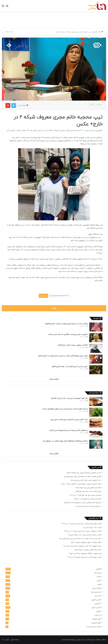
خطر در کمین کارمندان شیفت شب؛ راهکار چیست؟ (84, 535)
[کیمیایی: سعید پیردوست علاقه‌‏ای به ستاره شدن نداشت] (96, 338)
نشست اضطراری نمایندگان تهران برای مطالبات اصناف (84, 473)
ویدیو (99, 584)
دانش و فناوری (96, 600)
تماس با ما (6, 640)
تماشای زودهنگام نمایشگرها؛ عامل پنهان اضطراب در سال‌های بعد (65, 441)
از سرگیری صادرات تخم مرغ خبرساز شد (88, 506)
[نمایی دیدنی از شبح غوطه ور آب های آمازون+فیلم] (96, 370)
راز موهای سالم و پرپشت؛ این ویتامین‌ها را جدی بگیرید (68, 430)
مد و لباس (98, 615)
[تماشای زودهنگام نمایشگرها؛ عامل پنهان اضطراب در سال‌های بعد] (96, 444)
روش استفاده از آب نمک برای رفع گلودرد (88, 491)
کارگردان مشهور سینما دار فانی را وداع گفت (72, 345)
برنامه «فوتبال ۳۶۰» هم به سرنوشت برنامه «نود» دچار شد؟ (82, 546)
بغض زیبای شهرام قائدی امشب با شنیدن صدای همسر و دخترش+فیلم (63, 356)
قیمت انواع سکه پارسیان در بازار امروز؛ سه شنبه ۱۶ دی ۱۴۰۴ (81, 524)
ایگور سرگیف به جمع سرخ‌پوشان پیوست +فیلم (86, 542)
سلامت (99, 577)
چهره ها (99, 104)
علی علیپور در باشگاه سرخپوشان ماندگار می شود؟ (85, 553)
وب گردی (95, 467)
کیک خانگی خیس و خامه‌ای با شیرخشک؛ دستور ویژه (69, 420)
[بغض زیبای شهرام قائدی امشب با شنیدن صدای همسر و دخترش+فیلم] (96, 359)
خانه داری (98, 596)
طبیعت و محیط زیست (94, 627)
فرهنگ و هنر (97, 588)
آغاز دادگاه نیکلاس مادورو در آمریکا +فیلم (88, 550)
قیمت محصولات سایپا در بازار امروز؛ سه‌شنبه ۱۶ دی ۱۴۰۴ (82, 531)
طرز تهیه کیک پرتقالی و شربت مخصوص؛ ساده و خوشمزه (82, 503)
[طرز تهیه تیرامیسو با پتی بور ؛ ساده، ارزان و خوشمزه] (96, 401)
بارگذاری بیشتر (54, 379)
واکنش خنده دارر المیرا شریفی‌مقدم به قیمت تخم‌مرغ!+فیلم (66, 324)
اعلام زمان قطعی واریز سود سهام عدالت (88, 488)
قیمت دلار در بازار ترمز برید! (92, 527)
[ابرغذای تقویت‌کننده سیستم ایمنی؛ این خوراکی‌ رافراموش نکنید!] (96, 412)
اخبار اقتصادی (94, 518)
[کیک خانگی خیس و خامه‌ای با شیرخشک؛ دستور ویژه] (96, 423)
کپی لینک (44, 296)
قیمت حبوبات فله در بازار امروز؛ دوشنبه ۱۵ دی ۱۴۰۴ (84, 557)
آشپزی (99, 581)
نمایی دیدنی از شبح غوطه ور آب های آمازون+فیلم (70, 367)
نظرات (54, 308)
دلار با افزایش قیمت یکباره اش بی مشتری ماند (86, 480)
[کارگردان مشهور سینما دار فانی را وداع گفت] (96, 348)
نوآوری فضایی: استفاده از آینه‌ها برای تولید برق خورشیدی (82, 476)
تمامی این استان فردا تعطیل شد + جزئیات (87, 499)
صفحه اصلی (15, 640)
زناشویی (98, 611)
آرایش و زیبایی (96, 607)
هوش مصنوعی (96, 623)
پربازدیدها (98, 573)
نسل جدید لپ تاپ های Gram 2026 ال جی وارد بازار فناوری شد (80, 539)
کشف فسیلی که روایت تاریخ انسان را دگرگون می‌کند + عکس (81, 484)
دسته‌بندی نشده (96, 592)
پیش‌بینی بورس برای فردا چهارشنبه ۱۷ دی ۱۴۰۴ (85, 495)
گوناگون (95, 32)
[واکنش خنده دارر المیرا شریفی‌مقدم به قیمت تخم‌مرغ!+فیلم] (96, 327)
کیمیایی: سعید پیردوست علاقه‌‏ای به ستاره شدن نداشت (68, 334)
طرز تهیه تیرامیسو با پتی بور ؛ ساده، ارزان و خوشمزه (69, 398)
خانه (101, 32)
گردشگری (98, 604)
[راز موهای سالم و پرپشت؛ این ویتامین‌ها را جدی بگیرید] (96, 434)
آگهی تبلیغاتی (97, 619)
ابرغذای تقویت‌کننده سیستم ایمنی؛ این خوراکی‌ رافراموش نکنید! (65, 409)
